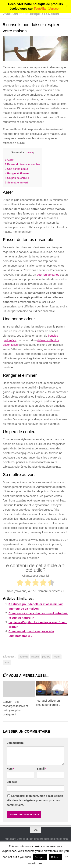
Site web (12, 782)
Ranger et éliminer (17, 173)
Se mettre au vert (16, 182)
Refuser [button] (55, 857)
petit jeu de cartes (48, 275)
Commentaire (15, 743)
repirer (57, 657)
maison (35, 657)
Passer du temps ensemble (22, 164)
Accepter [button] (40, 857)
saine (7, 662)
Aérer (9, 160)
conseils (24, 657)
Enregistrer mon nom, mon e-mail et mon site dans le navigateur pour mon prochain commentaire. (35, 800)
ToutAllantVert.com (48, 9)
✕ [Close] (67, 7)
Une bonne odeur (16, 169)
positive (46, 657)
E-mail (42, 769)
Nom (10, 769)
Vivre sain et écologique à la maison (31, 14)
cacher (29, 152)
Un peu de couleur (17, 178)
